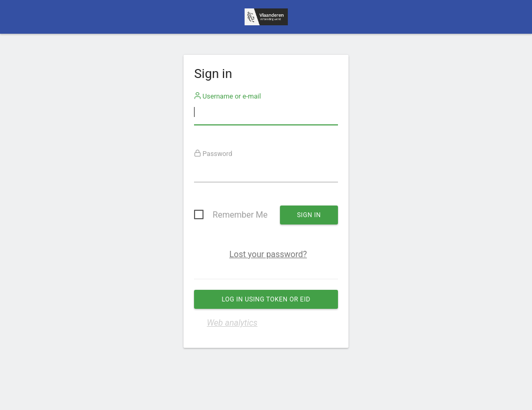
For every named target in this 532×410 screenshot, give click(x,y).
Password (213, 154)
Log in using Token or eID (266, 299)
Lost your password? (268, 254)
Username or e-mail (228, 96)
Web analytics (232, 323)
